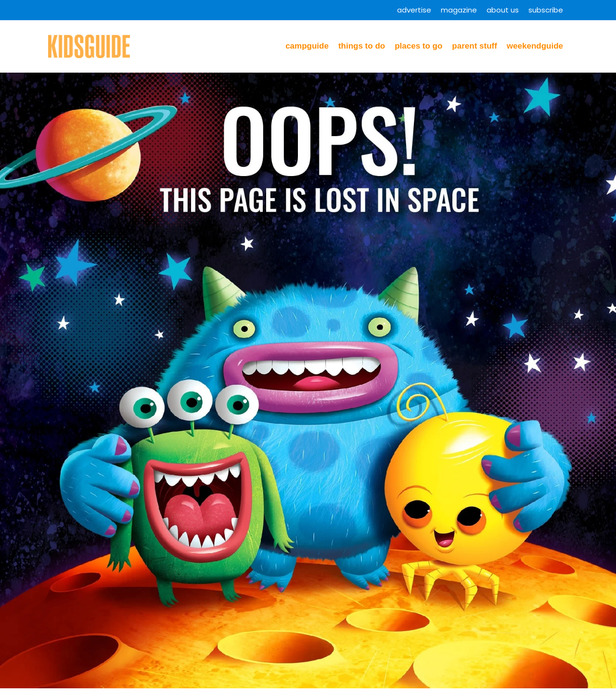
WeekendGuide (535, 46)
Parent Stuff (475, 46)
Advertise (414, 10)
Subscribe (546, 10)
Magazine (459, 10)
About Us (503, 10)
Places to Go (418, 46)
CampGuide (307, 46)
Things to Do (362, 46)
